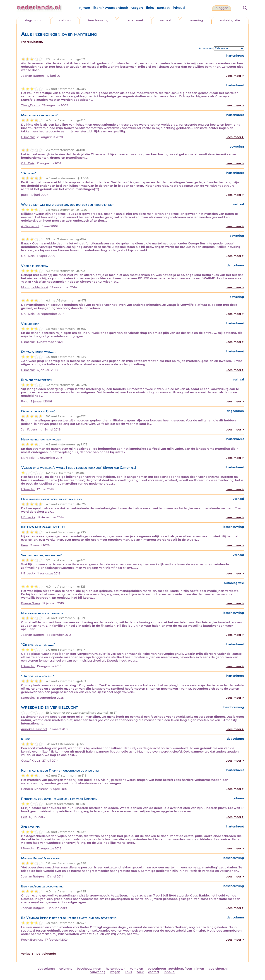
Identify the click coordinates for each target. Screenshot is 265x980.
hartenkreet (134, 20)
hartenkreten (116, 969)
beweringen (157, 969)
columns (66, 969)
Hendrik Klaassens (35, 789)
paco (25, 195)
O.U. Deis (28, 163)
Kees (25, 545)
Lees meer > (235, 76)
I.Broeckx (28, 137)
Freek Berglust (32, 940)
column (65, 20)
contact (163, 8)
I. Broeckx (28, 458)
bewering (196, 20)
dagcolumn (34, 20)
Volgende (49, 954)
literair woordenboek (111, 8)
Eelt (24, 817)
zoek (140, 972)
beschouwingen (89, 969)
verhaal (166, 20)
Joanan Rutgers (33, 76)
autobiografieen (180, 969)
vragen (137, 8)
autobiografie (230, 20)
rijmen (85, 8)
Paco (25, 401)
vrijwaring (98, 972)
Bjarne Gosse (31, 603)
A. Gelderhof (30, 226)
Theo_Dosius (30, 105)
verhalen (137, 969)
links (150, 8)
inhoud (179, 8)
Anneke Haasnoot (34, 729)
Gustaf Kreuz (31, 761)
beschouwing (98, 20)
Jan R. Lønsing (32, 429)
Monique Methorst (35, 287)
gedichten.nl (218, 969)
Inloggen (222, 8)
